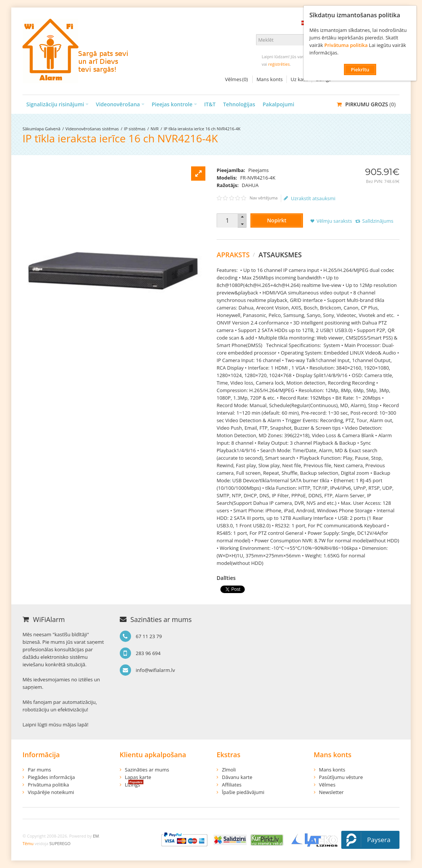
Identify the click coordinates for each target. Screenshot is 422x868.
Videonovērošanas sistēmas (92, 129)
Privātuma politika (346, 45)
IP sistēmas (135, 129)
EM (96, 836)
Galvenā (52, 129)
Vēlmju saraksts (334, 221)
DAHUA (250, 185)
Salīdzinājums (378, 221)
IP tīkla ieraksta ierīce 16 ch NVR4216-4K (202, 129)
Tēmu (28, 843)
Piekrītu (360, 69)
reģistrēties (279, 64)
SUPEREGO (60, 843)
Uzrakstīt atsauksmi (310, 198)
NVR (155, 129)
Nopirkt (277, 220)
